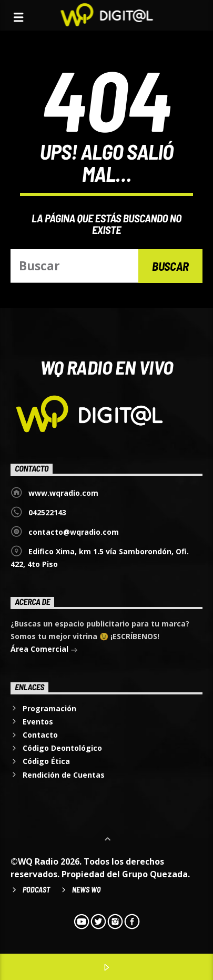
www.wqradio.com (63, 493)
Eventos (38, 722)
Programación (49, 708)
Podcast (36, 890)
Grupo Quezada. (156, 874)
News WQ (86, 890)
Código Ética (46, 761)
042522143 (47, 512)
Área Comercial (44, 650)
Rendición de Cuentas (64, 775)
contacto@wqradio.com (74, 532)
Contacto (40, 735)
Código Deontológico (62, 748)
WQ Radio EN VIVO (107, 367)
